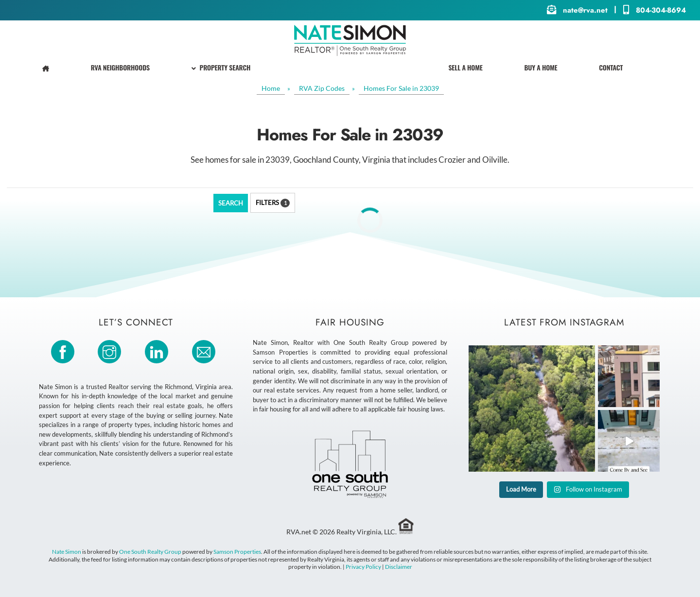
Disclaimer (399, 567)
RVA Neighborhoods (120, 67)
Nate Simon (67, 552)
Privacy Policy (363, 567)
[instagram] (111, 351)
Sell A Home (465, 67)
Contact (611, 67)
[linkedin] (158, 351)
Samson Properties (237, 552)
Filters (273, 203)
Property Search (221, 67)
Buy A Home (541, 67)
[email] (205, 351)
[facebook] (64, 351)
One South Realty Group (150, 552)
